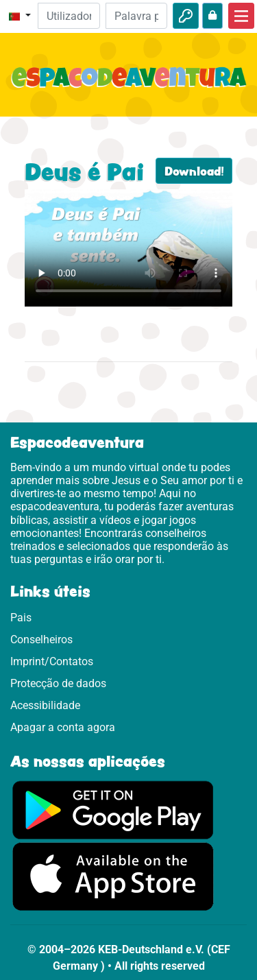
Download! (194, 171)
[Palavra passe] (136, 16)
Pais (21, 618)
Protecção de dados (58, 683)
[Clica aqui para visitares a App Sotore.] (113, 876)
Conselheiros (41, 640)
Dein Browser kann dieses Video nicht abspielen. (128, 248)
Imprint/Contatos (52, 661)
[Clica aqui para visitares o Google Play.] (113, 809)
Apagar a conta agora (63, 727)
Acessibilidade (45, 705)
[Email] (69, 16)
